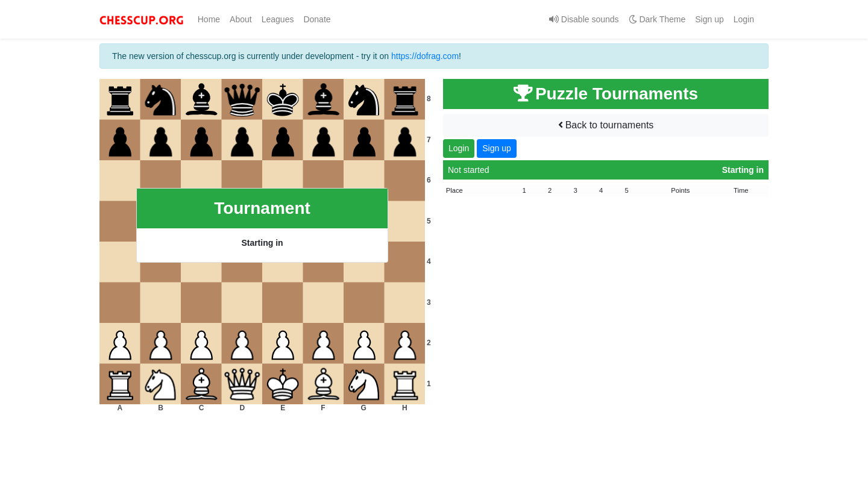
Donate (317, 19)
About (241, 19)
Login (744, 19)
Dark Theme (657, 19)
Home (211, 19)
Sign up (709, 19)
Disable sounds (584, 19)
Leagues (278, 19)
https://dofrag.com (425, 56)
